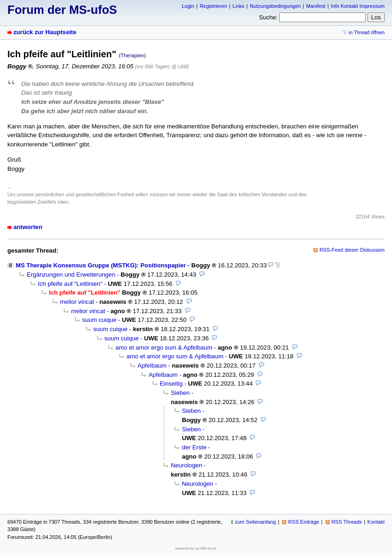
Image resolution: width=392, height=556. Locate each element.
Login (188, 6)
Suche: (268, 17)
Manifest (316, 6)
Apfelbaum (152, 366)
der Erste (194, 447)
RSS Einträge (304, 522)
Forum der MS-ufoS (62, 10)
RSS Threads (347, 522)
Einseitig (171, 384)
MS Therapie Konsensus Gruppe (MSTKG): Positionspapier (101, 265)
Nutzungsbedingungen (275, 6)
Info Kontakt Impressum (358, 6)
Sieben (180, 393)
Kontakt (376, 522)
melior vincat (77, 302)
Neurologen (187, 465)
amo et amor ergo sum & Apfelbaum (164, 347)
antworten (28, 227)
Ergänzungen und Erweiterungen (71, 275)
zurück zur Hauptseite (45, 32)
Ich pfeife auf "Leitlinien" (70, 284)
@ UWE (181, 66)
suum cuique (99, 320)
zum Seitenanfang (256, 522)
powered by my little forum (196, 548)
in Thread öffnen (367, 32)
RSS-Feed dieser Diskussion (352, 250)
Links (239, 6)
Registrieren (213, 6)
